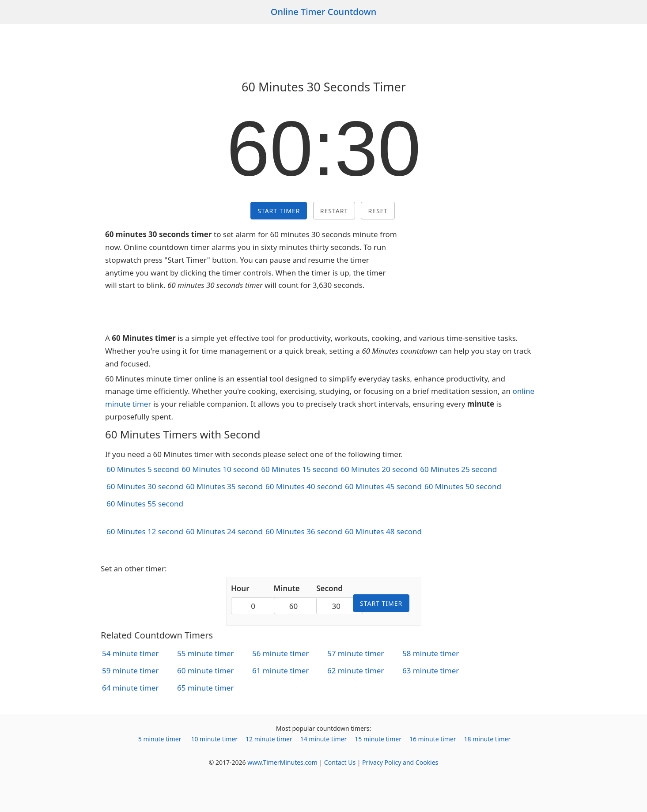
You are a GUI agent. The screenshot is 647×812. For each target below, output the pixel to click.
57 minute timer (356, 653)
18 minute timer (488, 739)
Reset (378, 211)
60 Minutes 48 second (383, 531)
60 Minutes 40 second (304, 486)
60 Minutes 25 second (458, 469)
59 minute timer (130, 670)
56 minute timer (280, 653)
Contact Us (340, 762)
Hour (240, 588)
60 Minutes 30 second (145, 486)
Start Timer (279, 211)
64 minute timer (130, 688)
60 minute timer (205, 670)
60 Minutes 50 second (463, 486)
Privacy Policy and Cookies (400, 762)
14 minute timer (324, 739)
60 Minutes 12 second (145, 531)
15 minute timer (378, 739)
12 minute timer (269, 739)
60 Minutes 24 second (224, 531)
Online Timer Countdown (324, 12)
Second (329, 588)
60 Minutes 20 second (379, 469)
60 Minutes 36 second (304, 531)
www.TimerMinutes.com (282, 762)
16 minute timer (433, 739)
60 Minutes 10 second (220, 469)
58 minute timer (431, 653)
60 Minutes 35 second (224, 486)
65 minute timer (205, 688)
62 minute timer (356, 670)
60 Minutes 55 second (145, 504)
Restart (334, 211)
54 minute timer (130, 653)
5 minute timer (160, 739)
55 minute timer (205, 653)
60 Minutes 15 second (299, 469)
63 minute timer (431, 670)
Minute (287, 588)
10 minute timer (214, 739)
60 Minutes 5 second (143, 469)
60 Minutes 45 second (383, 486)
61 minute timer (280, 670)
